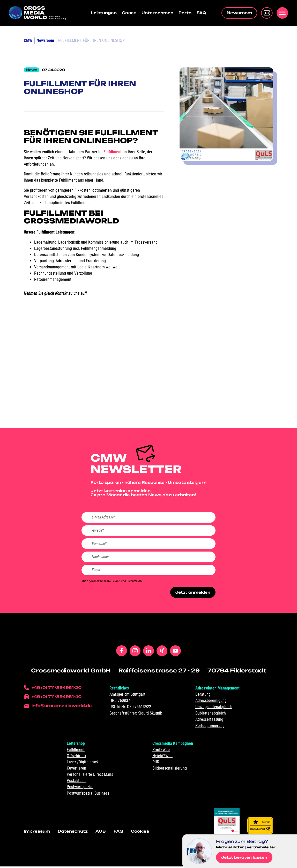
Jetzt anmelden (192, 594)
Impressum (37, 833)
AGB (101, 833)
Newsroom (45, 40)
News (32, 70)
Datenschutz (73, 833)
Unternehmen (157, 13)
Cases (129, 13)
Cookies (140, 833)
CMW (28, 40)
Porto (185, 13)
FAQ (201, 13)
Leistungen (104, 13)
